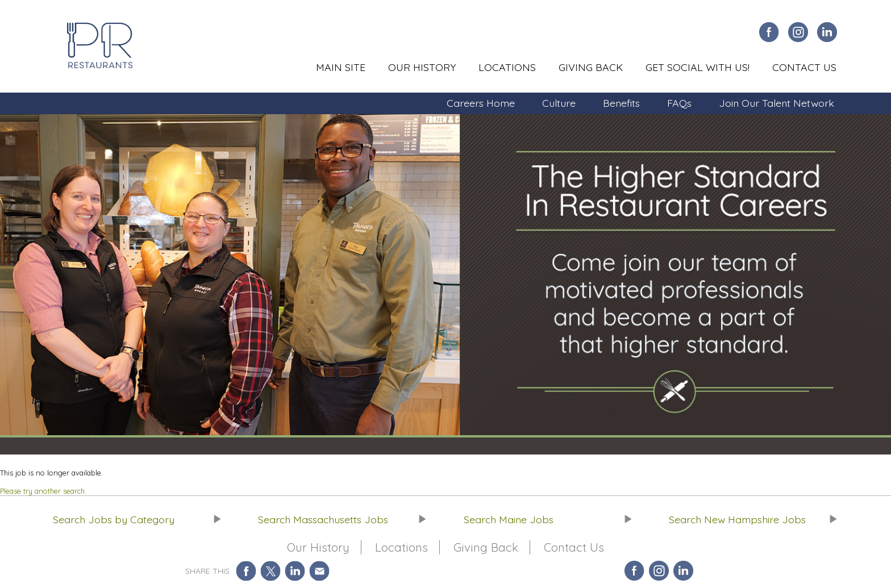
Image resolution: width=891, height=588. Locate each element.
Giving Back (591, 67)
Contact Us (804, 67)
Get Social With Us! (698, 67)
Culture (559, 103)
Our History (422, 67)
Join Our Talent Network (776, 103)
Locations (507, 67)
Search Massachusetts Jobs (323, 519)
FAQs (679, 103)
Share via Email (320, 571)
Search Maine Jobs (509, 519)
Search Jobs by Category (114, 519)
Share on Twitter (271, 571)
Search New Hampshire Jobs (737, 519)
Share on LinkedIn (295, 571)
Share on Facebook (246, 571)
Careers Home (481, 103)
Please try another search (42, 491)
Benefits (621, 103)
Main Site (341, 67)
